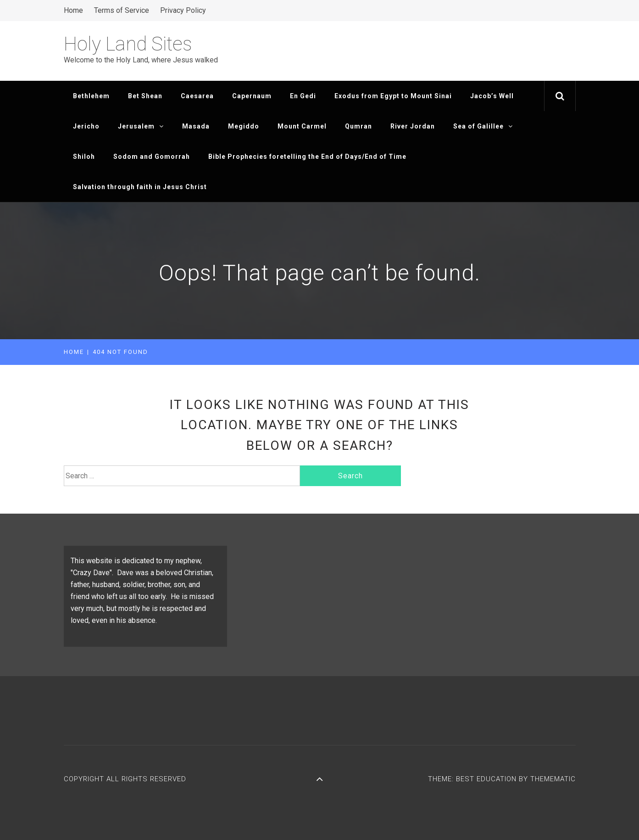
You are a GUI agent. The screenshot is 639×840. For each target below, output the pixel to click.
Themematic (553, 779)
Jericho (86, 126)
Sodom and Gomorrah (152, 157)
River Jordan (413, 126)
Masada (196, 126)
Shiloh (84, 157)
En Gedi (303, 96)
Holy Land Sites (128, 44)
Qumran (358, 126)
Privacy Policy (183, 10)
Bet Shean (145, 96)
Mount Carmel (302, 126)
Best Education (487, 779)
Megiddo (244, 126)
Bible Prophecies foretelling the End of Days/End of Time (307, 157)
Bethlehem (91, 96)
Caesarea (197, 96)
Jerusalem (141, 126)
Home (73, 10)
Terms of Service (122, 10)
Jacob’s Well (492, 96)
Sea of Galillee (483, 126)
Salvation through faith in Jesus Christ (140, 187)
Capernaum (252, 96)
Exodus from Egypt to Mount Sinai (393, 96)
